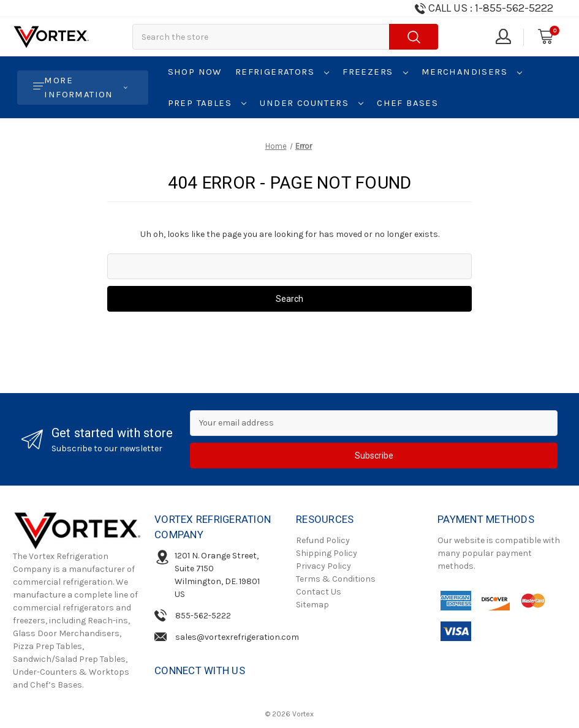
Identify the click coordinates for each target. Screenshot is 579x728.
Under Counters (312, 103)
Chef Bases (407, 103)
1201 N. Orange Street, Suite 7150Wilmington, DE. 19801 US (217, 575)
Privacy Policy (324, 566)
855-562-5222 (203, 616)
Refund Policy (323, 540)
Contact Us (319, 592)
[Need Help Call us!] (483, 8)
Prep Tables (207, 103)
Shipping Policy (327, 553)
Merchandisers (472, 72)
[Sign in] (502, 37)
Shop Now (195, 72)
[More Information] (83, 88)
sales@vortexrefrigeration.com (237, 637)
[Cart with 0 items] (545, 37)
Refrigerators (282, 72)
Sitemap (312, 605)
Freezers (375, 72)
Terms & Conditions (336, 579)
